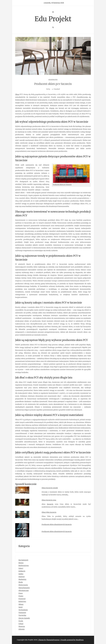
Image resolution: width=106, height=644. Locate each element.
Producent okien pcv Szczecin (62, 185)
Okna (17, 94)
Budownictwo (53, 80)
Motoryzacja (23, 585)
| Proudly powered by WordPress (72, 640)
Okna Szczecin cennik (50, 488)
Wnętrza (22, 626)
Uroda (21, 621)
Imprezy (22, 577)
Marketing (22, 579)
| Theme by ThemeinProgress (49, 640)
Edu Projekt (53, 19)
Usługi (21, 624)
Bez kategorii (23, 560)
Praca (21, 593)
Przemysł (22, 599)
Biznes (21, 563)
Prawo (21, 596)
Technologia (23, 610)
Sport (21, 607)
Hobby (21, 574)
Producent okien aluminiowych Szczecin (57, 524)
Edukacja (22, 571)
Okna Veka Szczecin (49, 512)
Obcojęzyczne (24, 590)
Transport (22, 613)
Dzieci (21, 568)
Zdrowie (22, 629)
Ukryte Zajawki (24, 618)
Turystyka (22, 615)
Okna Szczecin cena (49, 500)
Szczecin (50, 504)
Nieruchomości (24, 588)
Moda (21, 582)
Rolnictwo (22, 601)
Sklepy (21, 604)
